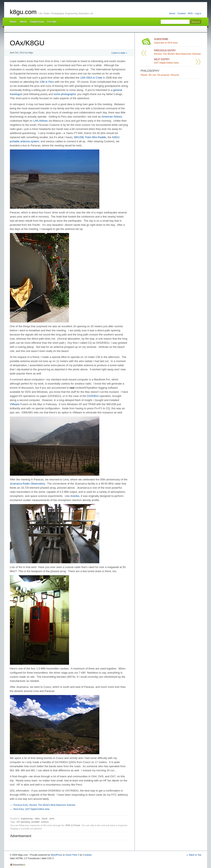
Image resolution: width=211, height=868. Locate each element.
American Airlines (112, 117)
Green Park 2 (72, 855)
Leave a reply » (119, 53)
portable (35, 822)
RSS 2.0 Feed (73, 825)
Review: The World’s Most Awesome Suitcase (44, 805)
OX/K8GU (93, 396)
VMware (15, 404)
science (45, 822)
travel (45, 819)
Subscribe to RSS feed (178, 41)
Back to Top (195, 855)
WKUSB (79, 137)
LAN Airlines (40, 121)
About (23, 22)
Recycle (175, 75)
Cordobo (87, 855)
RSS (190, 13)
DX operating (23, 822)
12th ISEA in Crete (91, 78)
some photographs (65, 94)
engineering (27, 819)
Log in (198, 13)
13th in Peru (47, 82)
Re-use (152, 75)
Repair (144, 75)
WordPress (57, 855)
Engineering (37, 22)
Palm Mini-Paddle (96, 137)
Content (182, 13)
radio (37, 819)
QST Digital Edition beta (31, 809)
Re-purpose (163, 75)
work (52, 819)
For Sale (52, 22)
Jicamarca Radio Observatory (27, 484)
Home (172, 13)
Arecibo (75, 496)
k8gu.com (23, 12)
